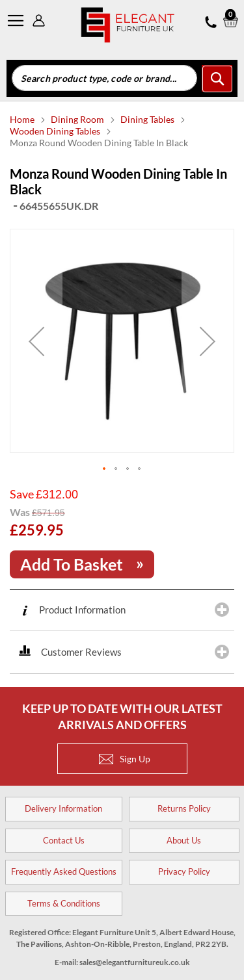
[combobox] (104, 78)
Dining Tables (148, 119)
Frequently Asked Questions (64, 871)
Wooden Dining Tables (56, 131)
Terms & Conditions (64, 903)
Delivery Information (63, 808)
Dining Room (78, 119)
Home (23, 119)
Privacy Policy (184, 871)
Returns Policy (184, 808)
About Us (184, 840)
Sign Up (125, 759)
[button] (36, 341)
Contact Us (64, 840)
